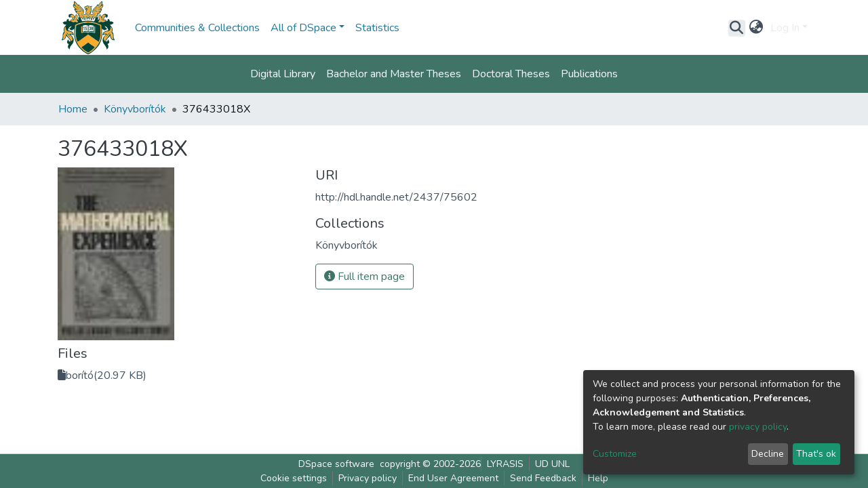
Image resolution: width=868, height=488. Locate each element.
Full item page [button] (364, 277)
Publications (589, 74)
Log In (785, 28)
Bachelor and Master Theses (394, 74)
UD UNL (552, 464)
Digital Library (283, 74)
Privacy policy (368, 478)
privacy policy (758, 427)
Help (598, 478)
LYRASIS (505, 464)
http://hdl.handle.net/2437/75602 (396, 197)
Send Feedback (543, 478)
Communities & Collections (197, 28)
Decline (768, 454)
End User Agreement (453, 478)
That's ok (816, 454)
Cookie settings (294, 478)
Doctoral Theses (511, 74)
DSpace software (336, 464)
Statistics (377, 28)
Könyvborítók (135, 109)
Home (73, 109)
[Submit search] (737, 28)
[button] (756, 28)
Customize (615, 454)
